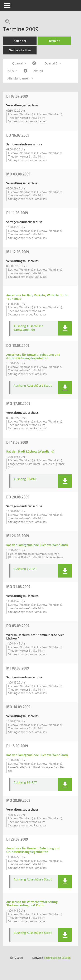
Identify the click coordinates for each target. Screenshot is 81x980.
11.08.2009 (17, 213)
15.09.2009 (17, 746)
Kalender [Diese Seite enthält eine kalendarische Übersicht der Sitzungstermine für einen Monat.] (20, 41)
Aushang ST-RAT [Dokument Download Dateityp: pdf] (25, 479)
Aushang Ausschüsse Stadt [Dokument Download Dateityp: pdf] (33, 386)
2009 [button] (12, 71)
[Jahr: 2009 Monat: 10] (25, 71)
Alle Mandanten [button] (20, 78)
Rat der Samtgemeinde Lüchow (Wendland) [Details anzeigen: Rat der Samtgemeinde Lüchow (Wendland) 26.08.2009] (37, 545)
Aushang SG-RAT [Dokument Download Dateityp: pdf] (25, 569)
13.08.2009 (18, 345)
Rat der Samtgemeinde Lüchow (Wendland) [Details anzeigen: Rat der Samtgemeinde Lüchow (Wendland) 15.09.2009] (37, 755)
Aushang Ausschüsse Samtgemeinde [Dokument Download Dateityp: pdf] (28, 328)
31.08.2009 (18, 587)
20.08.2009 (18, 497)
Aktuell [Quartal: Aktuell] (38, 71)
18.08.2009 (17, 442)
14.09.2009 (18, 707)
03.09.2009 (18, 626)
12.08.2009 (18, 252)
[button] (65, 328)
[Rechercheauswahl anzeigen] (7, 22)
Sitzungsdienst (57, 958)
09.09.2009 (18, 668)
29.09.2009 (17, 839)
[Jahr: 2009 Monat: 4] (34, 63)
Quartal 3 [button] (53, 63)
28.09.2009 (18, 800)
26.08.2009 (18, 536)
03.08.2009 (18, 174)
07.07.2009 (17, 96)
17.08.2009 (18, 403)
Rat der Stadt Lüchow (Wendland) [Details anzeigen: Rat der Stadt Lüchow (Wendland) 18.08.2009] (30, 451)
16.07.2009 (18, 135)
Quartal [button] (19, 63)
